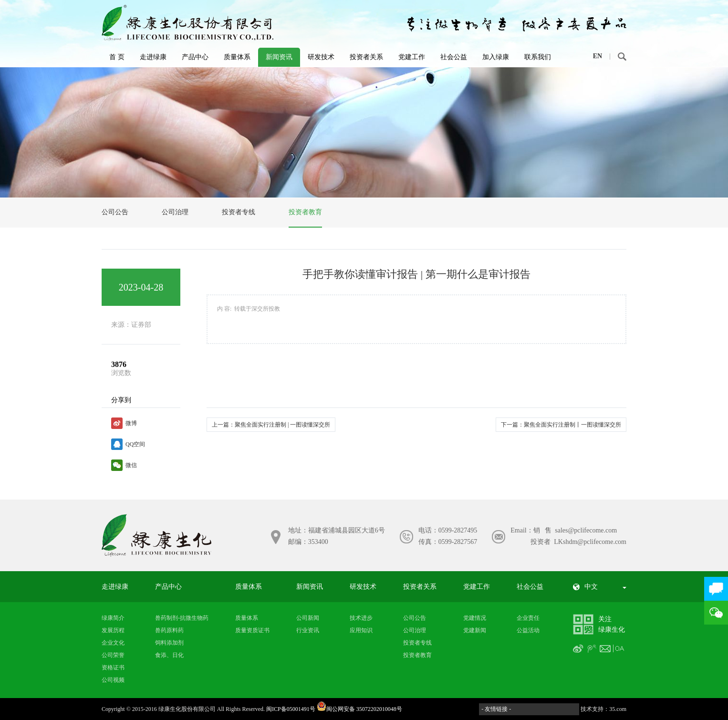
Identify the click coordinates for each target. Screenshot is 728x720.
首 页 (117, 57)
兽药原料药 (169, 630)
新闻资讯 (279, 57)
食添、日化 (169, 655)
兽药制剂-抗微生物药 (182, 618)
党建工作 (412, 57)
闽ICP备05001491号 (291, 709)
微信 (131, 465)
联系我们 (538, 57)
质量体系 (237, 57)
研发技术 (321, 57)
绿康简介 (113, 618)
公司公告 (115, 212)
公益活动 (528, 630)
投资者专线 (239, 212)
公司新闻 (308, 618)
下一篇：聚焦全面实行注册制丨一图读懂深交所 (561, 425)
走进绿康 (153, 57)
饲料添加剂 (169, 643)
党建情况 (475, 618)
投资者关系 (366, 57)
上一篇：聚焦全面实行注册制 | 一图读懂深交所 (271, 425)
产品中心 (195, 57)
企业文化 (113, 643)
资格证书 (113, 668)
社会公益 (454, 57)
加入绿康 (496, 57)
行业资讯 (308, 630)
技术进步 (361, 618)
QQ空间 (135, 444)
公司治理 (175, 212)
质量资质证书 (252, 630)
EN (598, 56)
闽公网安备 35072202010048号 (359, 709)
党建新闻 (475, 630)
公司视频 (113, 680)
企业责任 (528, 618)
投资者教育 (305, 212)
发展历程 (113, 630)
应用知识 (361, 630)
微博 (131, 423)
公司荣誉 (113, 655)
